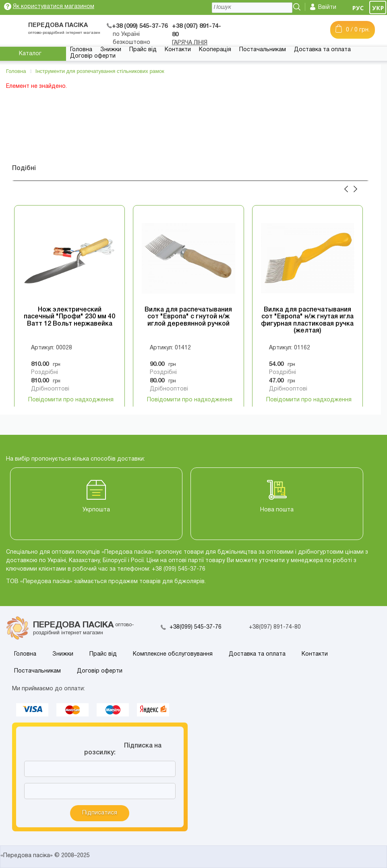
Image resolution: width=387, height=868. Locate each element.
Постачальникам (263, 50)
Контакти (178, 50)
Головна (81, 50)
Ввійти (327, 7)
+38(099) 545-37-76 (196, 627)
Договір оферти (93, 56)
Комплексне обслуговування (173, 654)
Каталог (30, 54)
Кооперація (215, 50)
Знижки (111, 50)
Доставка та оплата (322, 50)
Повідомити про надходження (71, 400)
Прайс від (143, 50)
